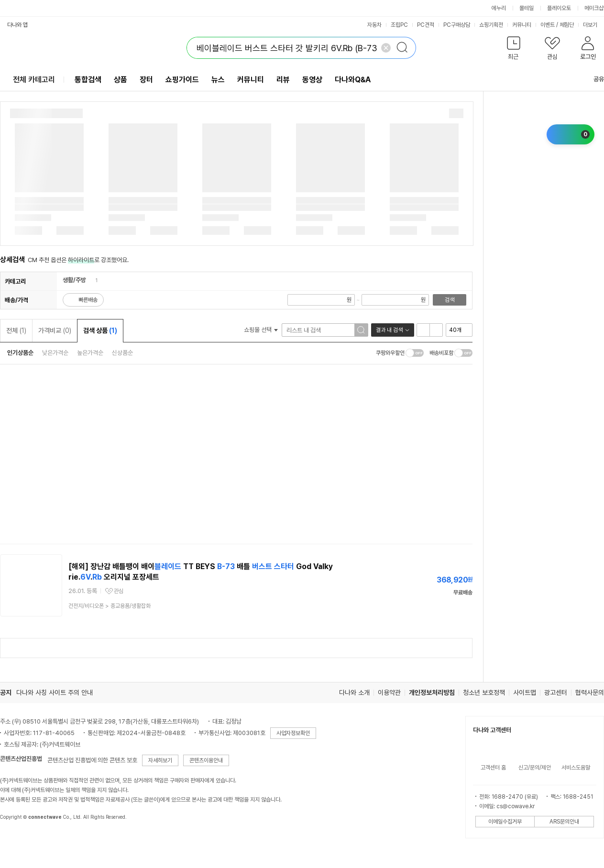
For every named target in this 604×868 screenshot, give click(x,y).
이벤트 (548, 25)
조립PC (399, 25)
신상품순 (122, 353)
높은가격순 (90, 353)
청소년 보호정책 (484, 692)
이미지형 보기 (436, 330)
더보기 (593, 25)
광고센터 (556, 692)
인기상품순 (20, 353)
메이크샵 (594, 8)
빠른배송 (88, 300)
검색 (450, 300)
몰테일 (527, 8)
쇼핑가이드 (182, 80)
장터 (146, 80)
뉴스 (218, 80)
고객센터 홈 (493, 768)
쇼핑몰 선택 (261, 330)
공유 (593, 79)
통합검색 (88, 80)
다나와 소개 (354, 692)
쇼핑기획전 (491, 25)
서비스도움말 (576, 768)
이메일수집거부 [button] (505, 822)
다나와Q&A (353, 80)
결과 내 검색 (389, 330)
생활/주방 (74, 280)
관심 (119, 591)
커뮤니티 (522, 25)
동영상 (312, 80)
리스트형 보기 (423, 330)
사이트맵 (525, 692)
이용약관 (389, 692)
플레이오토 (559, 8)
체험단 (567, 25)
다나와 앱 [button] (17, 25)
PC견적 (426, 25)
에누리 (499, 8)
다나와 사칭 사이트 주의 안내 (55, 692)
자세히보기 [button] (160, 760)
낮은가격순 (55, 353)
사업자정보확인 (293, 733)
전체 (16, 330)
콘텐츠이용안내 (206, 760)
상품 (121, 80)
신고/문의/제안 (535, 768)
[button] (513, 50)
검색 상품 (100, 330)
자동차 (374, 25)
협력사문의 (590, 692)
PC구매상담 (457, 25)
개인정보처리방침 (432, 692)
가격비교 (55, 330)
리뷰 (283, 80)
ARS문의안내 (564, 822)
